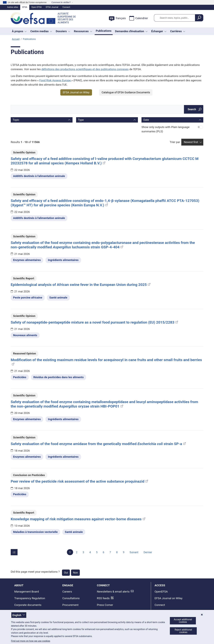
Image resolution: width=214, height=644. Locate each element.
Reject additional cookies (183, 631)
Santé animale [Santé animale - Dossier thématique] (58, 298)
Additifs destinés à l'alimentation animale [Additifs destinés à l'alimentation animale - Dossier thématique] (39, 176)
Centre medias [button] (41, 31)
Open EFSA (36, 7)
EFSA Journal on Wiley (76, 92)
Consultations (71, 598)
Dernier (148, 552)
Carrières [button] (178, 31)
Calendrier (139, 18)
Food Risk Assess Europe (55, 80)
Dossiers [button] (63, 31)
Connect (66, 7)
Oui (66, 573)
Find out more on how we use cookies (31, 641)
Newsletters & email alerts (113, 592)
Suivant (134, 552)
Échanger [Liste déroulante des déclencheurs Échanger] (159, 31)
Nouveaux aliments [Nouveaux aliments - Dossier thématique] (25, 335)
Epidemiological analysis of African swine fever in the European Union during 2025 (81, 285)
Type (81, 120)
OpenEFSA (161, 592)
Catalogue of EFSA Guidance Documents (126, 92)
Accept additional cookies (183, 621)
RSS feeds (103, 598)
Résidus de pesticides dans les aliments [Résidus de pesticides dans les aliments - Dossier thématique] (59, 377)
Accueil (16, 39)
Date (146, 120)
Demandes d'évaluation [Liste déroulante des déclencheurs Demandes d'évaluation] (131, 31)
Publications (104, 31)
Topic (16, 120)
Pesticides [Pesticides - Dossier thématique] (20, 377)
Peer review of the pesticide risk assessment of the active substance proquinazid (80, 481)
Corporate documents (28, 605)
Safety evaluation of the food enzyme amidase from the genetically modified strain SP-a (98, 444)
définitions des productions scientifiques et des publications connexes (85, 69)
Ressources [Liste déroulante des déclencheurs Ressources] (83, 31)
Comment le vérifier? (61, 2)
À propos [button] (19, 31)
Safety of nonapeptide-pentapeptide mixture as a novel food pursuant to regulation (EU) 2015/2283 (95, 322)
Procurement (70, 605)
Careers (67, 592)
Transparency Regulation (30, 598)
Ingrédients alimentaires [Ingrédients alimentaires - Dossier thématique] (63, 260)
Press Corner (105, 605)
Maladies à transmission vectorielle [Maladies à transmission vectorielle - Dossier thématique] (35, 532)
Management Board (27, 592)
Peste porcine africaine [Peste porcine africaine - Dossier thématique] (28, 298)
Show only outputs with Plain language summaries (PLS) (165, 129)
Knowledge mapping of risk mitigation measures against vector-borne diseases (78, 519)
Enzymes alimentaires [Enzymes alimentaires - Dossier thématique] (27, 260)
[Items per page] (14, 552)
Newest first (191, 142)
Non (75, 573)
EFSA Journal (52, 7)
